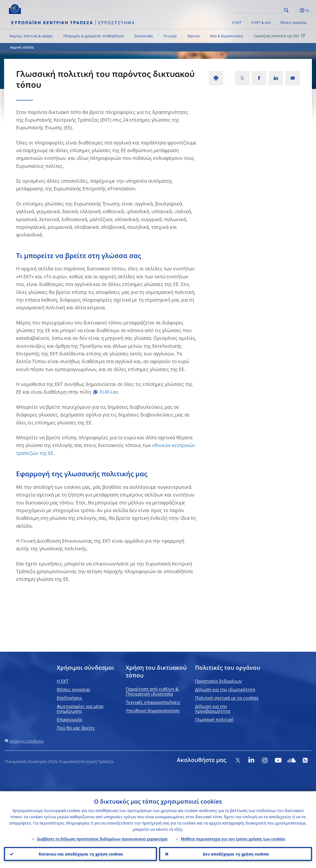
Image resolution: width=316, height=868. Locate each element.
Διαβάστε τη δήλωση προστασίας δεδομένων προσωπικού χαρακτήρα (102, 838)
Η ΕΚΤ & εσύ (261, 22)
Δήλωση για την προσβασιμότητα (213, 709)
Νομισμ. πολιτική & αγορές (31, 36)
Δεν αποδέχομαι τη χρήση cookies (236, 854)
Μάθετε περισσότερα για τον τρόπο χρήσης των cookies (233, 838)
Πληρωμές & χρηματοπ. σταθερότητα (94, 36)
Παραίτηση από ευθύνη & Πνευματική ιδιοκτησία (152, 691)
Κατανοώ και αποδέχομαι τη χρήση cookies (81, 854)
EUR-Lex (109, 392)
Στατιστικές (144, 36)
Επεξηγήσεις (70, 698)
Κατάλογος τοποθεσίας (27, 741)
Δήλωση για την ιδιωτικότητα (225, 689)
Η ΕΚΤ (237, 22)
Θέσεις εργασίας (294, 22)
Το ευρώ (170, 36)
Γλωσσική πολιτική (214, 719)
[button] (295, 10)
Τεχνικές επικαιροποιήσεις (153, 702)
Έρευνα (194, 36)
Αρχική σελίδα (22, 47)
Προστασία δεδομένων (218, 681)
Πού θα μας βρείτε (76, 728)
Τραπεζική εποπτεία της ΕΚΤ (280, 36)
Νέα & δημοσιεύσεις (227, 36)
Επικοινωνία (69, 719)
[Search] (258, 10)
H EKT (63, 681)
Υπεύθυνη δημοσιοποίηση (153, 711)
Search (286, 10)
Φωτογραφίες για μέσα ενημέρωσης (80, 709)
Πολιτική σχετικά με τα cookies (227, 698)
